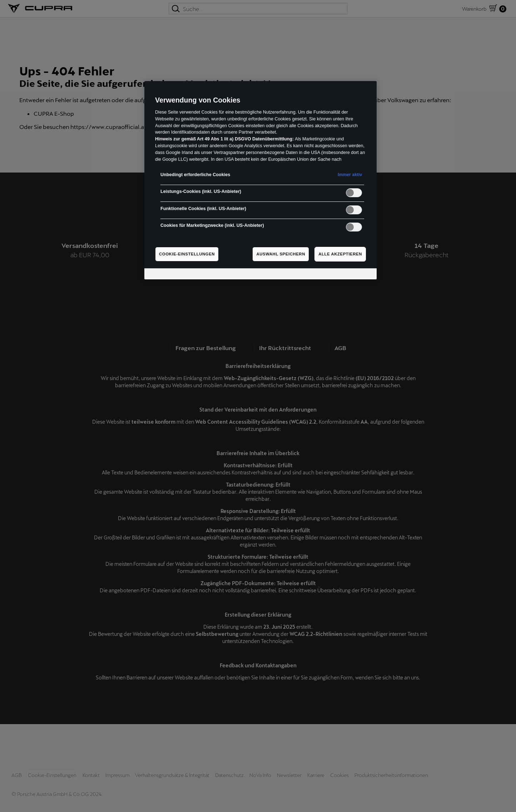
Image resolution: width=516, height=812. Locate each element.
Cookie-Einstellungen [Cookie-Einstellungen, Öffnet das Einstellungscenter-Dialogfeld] (187, 254)
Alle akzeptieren (340, 254)
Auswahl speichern (281, 254)
